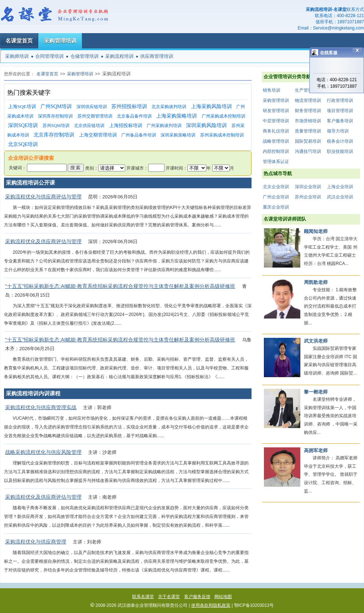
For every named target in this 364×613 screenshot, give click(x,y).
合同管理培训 (50, 56)
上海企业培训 (340, 187)
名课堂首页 (19, 41)
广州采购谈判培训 (164, 126)
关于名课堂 (169, 597)
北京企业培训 (276, 187)
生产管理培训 (308, 90)
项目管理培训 (340, 111)
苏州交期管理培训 (95, 116)
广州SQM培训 (56, 106)
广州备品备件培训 (139, 135)
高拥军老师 (316, 450)
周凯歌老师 (316, 282)
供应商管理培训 (157, 56)
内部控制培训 (276, 151)
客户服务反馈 (197, 597)
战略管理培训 (276, 141)
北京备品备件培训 (134, 116)
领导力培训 (338, 131)
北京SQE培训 (23, 144)
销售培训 (272, 90)
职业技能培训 (340, 151)
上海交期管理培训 (98, 135)
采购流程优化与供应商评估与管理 (43, 197)
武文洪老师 (316, 341)
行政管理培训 (340, 100)
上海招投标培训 (126, 125)
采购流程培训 (119, 56)
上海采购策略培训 (177, 116)
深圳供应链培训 (92, 107)
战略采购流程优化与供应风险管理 (43, 452)
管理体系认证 (276, 162)
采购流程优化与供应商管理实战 (41, 407)
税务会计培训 (340, 141)
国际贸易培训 (308, 141)
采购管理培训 (60, 41)
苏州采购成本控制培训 (222, 135)
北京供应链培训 (89, 126)
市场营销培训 (308, 121)
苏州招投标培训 (129, 106)
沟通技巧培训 (308, 151)
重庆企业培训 (276, 207)
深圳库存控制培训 (55, 116)
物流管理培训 (308, 100)
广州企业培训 (276, 197)
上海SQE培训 (22, 106)
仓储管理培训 (84, 56)
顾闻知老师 (316, 231)
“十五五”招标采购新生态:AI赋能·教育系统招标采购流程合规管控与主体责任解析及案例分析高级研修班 (120, 286)
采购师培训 (17, 56)
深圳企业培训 (308, 187)
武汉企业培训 (340, 197)
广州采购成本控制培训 (223, 116)
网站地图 (223, 597)
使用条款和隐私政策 (211, 605)
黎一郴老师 (316, 392)
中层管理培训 (276, 121)
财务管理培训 (308, 111)
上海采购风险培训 (211, 106)
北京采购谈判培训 (169, 107)
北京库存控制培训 (54, 135)
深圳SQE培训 (23, 125)
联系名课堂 (143, 597)
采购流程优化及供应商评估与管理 (43, 241)
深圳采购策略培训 (178, 135)
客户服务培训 (340, 121)
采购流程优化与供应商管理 (36, 542)
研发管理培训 (276, 111)
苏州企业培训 (308, 197)
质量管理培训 (308, 131)
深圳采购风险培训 (206, 125)
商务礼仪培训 (276, 131)
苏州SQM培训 (56, 126)
